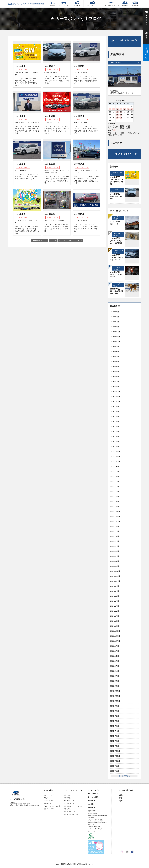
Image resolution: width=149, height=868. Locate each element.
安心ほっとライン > (70, 812)
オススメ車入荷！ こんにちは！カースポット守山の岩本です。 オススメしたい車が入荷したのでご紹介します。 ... (27, 175)
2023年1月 (115, 506)
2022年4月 (115, 551)
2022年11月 (115, 516)
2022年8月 (115, 531)
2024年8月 (115, 412)
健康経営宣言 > (92, 811)
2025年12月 (115, 332)
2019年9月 (115, 706)
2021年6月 (115, 601)
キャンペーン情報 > (49, 801)
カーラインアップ (64, 4)
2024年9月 (115, 407)
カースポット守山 (116, 63)
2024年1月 (115, 446)
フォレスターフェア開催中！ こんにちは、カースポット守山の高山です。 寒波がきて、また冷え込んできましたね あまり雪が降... (57, 226)
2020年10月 (115, 641)
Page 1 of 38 (37, 241)
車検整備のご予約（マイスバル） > (74, 806)
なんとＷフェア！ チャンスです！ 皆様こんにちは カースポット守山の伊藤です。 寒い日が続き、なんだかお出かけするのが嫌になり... (27, 227)
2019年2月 (115, 741)
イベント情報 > (93, 794)
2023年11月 (115, 456)
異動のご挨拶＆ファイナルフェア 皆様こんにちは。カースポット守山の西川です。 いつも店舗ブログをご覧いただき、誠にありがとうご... (27, 128)
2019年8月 (115, 711)
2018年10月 (115, 761)
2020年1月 (115, 686)
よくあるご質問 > (93, 797)
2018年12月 (115, 751)
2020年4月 (115, 671)
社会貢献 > (91, 804)
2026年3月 (115, 317)
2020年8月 (115, 651)
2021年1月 (115, 626)
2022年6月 (115, 541)
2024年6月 (115, 422)
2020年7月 (115, 656)
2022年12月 (115, 511)
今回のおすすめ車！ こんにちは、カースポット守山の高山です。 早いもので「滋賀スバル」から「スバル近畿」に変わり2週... (57, 78)
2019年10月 (115, 701)
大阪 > (121, 795)
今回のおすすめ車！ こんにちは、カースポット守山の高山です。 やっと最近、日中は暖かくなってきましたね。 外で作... (87, 128)
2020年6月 (115, 661)
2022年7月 (115, 536)
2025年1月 (115, 387)
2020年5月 (115, 666)
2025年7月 (115, 357)
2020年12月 (115, 631)
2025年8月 (115, 352)
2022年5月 (115, 546)
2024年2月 (115, 441)
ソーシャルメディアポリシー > (96, 829)
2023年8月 (115, 471)
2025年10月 (115, 342)
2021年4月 (115, 611)
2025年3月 (115, 377)
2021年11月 (115, 576)
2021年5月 (115, 606)
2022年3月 (115, 556)
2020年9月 (115, 646)
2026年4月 (115, 312)
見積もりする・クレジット (52, 806)
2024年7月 (115, 417)
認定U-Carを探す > (49, 809)
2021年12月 (115, 571)
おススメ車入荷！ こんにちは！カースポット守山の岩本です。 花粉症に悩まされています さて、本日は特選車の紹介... (87, 78)
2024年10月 (115, 402)
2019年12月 (115, 691)
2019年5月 (115, 726)
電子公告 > (91, 824)
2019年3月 (115, 736)
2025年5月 (115, 367)
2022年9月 (115, 526)
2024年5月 (115, 427)
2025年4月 (115, 372)
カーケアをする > (69, 801)
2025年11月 (115, 337)
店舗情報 (53, 4)
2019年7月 (115, 716)
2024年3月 (115, 436)
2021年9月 (115, 586)
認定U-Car (77, 4)
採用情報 (125, 4)
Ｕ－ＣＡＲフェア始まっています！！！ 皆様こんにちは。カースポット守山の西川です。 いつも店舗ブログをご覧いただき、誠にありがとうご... (87, 177)
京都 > (121, 798)
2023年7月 (115, 476)
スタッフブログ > (69, 803)
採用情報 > (91, 807)
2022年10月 (115, 521)
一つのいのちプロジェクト (111, 4)
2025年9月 (115, 347)
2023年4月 (115, 491)
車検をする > (68, 795)
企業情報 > (91, 801)
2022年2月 (115, 561)
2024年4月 (115, 432)
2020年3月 (115, 676)
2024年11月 (115, 397)
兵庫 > (121, 801)
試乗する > (47, 798)
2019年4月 (115, 731)
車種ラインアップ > (49, 795)
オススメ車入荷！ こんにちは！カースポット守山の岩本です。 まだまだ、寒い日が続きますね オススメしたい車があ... (87, 226)
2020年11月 (115, 636)
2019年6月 (115, 721)
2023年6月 (115, 481)
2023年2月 (115, 501)
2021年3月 (115, 616)
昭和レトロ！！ (116, 224)
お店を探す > (47, 803)
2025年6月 (115, 362)
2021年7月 (115, 596)
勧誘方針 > (91, 818)
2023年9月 (115, 466)
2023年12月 (115, 451)
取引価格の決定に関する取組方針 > (97, 822)
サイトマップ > (92, 831)
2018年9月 (115, 766)
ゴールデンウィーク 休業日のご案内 (117, 182)
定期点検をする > (69, 798)
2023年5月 (115, 486)
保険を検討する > (69, 809)
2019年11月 (115, 696)
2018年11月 (115, 756)
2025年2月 (115, 382)
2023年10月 (115, 461)
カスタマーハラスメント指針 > (96, 820)
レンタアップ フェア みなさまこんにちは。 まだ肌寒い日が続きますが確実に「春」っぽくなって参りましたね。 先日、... (57, 128)
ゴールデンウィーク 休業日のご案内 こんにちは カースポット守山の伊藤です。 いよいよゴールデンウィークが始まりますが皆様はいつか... (27, 79)
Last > (79, 241)
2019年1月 (115, 746)
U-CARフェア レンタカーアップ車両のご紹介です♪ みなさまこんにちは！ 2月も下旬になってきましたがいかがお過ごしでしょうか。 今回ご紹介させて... (57, 177)
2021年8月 (115, 591)
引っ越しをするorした (71, 814)
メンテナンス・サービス (92, 4)
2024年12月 (115, 392)
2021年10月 (115, 581)
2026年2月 (115, 322)
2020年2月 (115, 681)
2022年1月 (115, 566)
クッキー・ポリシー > (94, 827)
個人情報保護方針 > (93, 813)
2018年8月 (115, 771)
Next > (71, 241)
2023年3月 (115, 496)
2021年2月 (115, 621)
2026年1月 (115, 327)
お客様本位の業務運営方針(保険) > (97, 815)
